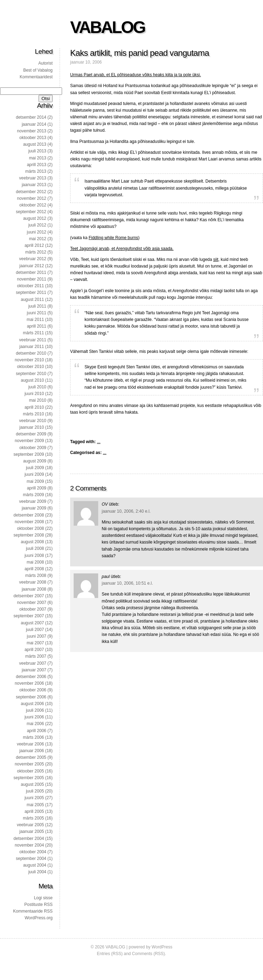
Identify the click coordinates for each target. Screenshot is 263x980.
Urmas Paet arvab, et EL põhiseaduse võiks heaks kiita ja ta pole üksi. (136, 75)
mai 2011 (35, 320)
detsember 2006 (31, 677)
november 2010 (29, 360)
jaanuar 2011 (32, 347)
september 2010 (31, 374)
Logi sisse (43, 898)
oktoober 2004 (33, 852)
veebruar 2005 (30, 825)
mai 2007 (35, 643)
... (99, 442)
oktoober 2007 (33, 609)
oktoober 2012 (33, 205)
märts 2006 (33, 737)
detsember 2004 (29, 838)
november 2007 (32, 603)
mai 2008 (35, 562)
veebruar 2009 (33, 501)
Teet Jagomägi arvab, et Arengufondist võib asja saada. (122, 249)
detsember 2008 (29, 515)
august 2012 (35, 218)
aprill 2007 (34, 650)
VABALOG (107, 27)
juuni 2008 (34, 555)
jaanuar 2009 (34, 508)
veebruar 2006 (30, 744)
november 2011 (32, 279)
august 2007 (32, 623)
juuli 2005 (35, 791)
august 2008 (32, 542)
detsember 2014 (31, 117)
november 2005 (29, 764)
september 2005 (29, 778)
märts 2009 (33, 495)
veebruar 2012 (33, 259)
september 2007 (29, 616)
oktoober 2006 (33, 690)
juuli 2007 (35, 630)
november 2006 (29, 683)
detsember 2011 (31, 272)
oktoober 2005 (31, 771)
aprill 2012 (34, 245)
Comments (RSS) (148, 954)
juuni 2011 (37, 313)
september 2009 (29, 454)
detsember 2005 (31, 757)
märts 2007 (36, 656)
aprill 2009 (37, 488)
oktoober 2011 (31, 286)
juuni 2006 (34, 717)
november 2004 (29, 845)
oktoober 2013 (33, 138)
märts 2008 (36, 575)
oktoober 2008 (31, 528)
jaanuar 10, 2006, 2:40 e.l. (126, 511)
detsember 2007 (29, 596)
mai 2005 (35, 805)
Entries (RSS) (110, 954)
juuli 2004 (37, 872)
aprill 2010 (34, 407)
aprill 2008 (34, 569)
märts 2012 (36, 252)
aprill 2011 (37, 326)
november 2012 (32, 198)
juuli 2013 (37, 151)
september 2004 (31, 859)
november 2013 (32, 131)
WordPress (162, 947)
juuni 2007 (37, 636)
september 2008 (29, 535)
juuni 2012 (37, 232)
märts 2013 (36, 171)
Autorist (45, 63)
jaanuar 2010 (32, 427)
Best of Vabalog (38, 70)
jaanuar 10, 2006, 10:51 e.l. (127, 583)
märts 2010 (33, 414)
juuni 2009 (34, 474)
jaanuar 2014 (34, 124)
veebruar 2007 (33, 663)
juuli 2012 (37, 225)
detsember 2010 (31, 353)
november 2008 (29, 522)
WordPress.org (39, 918)
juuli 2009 (35, 468)
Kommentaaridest (36, 77)
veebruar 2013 (33, 178)
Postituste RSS (38, 905)
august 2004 (35, 865)
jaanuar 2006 (32, 751)
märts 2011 (33, 333)
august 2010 (32, 380)
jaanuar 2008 (34, 589)
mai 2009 (35, 481)
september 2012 (31, 212)
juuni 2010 (34, 394)
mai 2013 (38, 158)
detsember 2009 (31, 434)
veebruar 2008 (33, 582)
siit (216, 259)
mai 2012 (38, 239)
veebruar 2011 (33, 340)
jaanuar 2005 (32, 831)
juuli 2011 (37, 306)
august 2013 (35, 144)
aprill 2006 (37, 731)
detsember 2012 (31, 192)
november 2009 (29, 441)
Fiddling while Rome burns (113, 238)
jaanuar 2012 (32, 266)
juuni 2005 (34, 798)
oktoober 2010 (31, 367)
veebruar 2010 (33, 421)
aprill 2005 (34, 811)
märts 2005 (33, 818)
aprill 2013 (37, 165)
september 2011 (31, 292)
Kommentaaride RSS (33, 911)
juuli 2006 (35, 710)
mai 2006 (35, 724)
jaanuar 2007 (34, 670)
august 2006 (32, 704)
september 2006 (31, 697)
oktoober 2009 (33, 448)
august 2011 (32, 300)
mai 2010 (38, 400)
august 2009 (35, 461)
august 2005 (32, 784)
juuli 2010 (37, 387)
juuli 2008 (35, 548)
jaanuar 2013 (34, 185)
